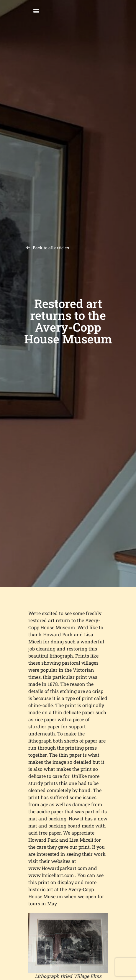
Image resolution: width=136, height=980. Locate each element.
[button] (36, 11)
